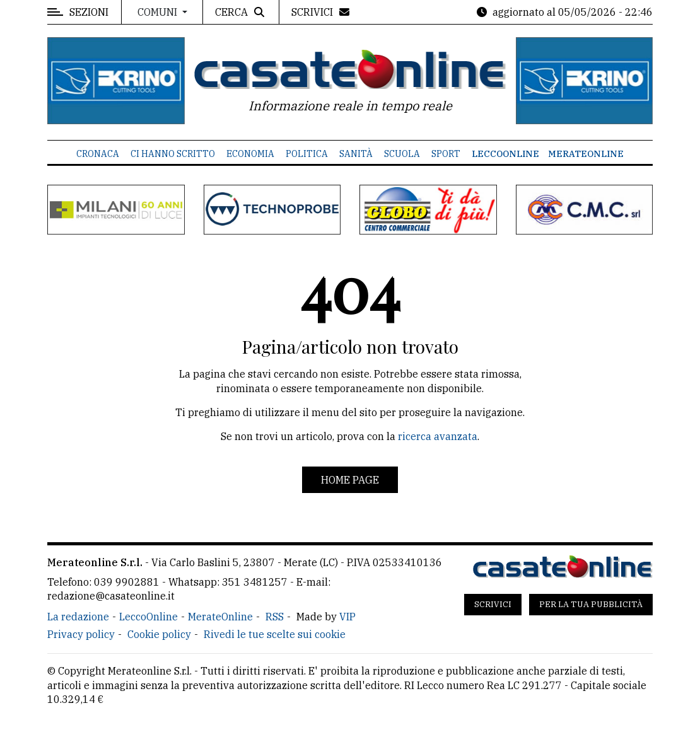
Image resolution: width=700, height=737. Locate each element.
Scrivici (493, 604)
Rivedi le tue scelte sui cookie (275, 634)
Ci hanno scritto (173, 154)
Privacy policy (81, 634)
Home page (350, 480)
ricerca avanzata (438, 436)
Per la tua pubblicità (591, 604)
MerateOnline (586, 154)
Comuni (159, 12)
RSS (275, 617)
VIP (347, 617)
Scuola (402, 154)
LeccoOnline (505, 154)
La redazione (78, 617)
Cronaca (98, 154)
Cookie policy (159, 634)
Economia (250, 154)
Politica (307, 154)
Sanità (356, 154)
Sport (446, 154)
